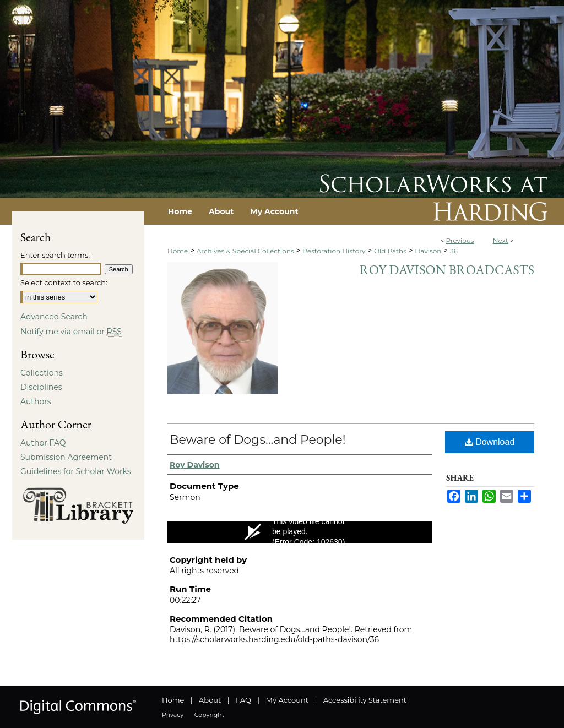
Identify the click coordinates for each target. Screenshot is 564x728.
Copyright (209, 715)
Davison (428, 251)
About (210, 700)
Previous (460, 240)
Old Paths (390, 251)
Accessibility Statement (365, 700)
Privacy (173, 715)
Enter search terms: (55, 255)
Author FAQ (43, 443)
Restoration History (334, 251)
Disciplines (41, 387)
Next (501, 240)
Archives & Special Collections (245, 251)
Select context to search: (64, 282)
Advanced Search (54, 317)
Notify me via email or (71, 332)
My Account (287, 700)
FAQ (243, 700)
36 (454, 251)
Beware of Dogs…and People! (257, 440)
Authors (36, 401)
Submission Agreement (66, 457)
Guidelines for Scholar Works (76, 471)
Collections (42, 373)
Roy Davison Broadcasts (447, 270)
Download (490, 442)
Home (178, 251)
